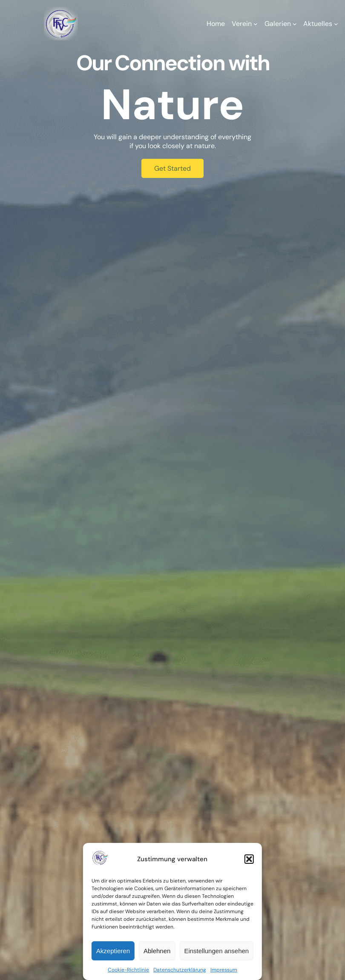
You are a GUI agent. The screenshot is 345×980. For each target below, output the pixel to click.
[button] (249, 859)
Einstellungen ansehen (216, 951)
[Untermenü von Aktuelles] (336, 24)
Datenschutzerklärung (180, 970)
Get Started (172, 168)
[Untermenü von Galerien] (295, 24)
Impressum (224, 970)
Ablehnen (157, 951)
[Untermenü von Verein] (256, 24)
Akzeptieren (113, 951)
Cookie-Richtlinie (128, 970)
